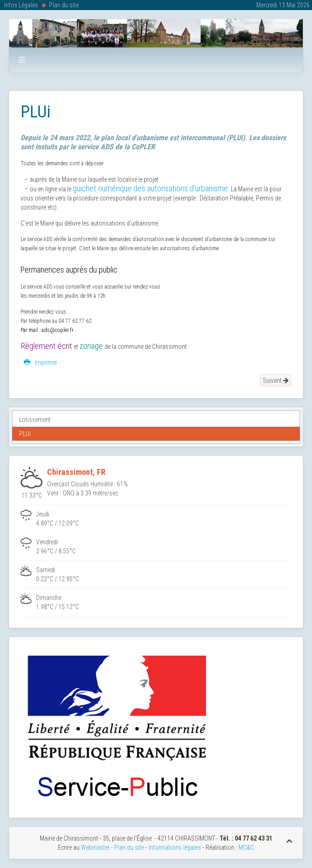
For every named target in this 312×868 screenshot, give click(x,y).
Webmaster (95, 847)
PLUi (25, 434)
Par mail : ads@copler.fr (47, 330)
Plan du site (64, 5)
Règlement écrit (46, 346)
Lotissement (35, 420)
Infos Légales (21, 5)
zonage (91, 346)
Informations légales (175, 847)
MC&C (246, 847)
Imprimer (40, 363)
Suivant (276, 380)
